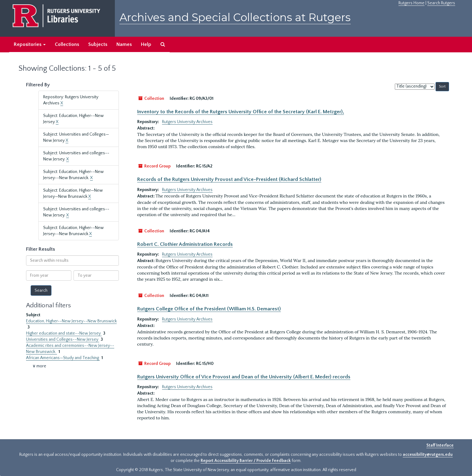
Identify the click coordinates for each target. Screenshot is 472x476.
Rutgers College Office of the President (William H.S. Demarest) (209, 309)
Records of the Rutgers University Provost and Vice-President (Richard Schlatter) (229, 179)
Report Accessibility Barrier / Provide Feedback (246, 461)
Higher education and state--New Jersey (64, 333)
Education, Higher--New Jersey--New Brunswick (71, 321)
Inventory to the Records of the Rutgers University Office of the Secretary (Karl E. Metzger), (241, 112)
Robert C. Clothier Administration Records (185, 244)
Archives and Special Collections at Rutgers (235, 17)
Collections (67, 44)
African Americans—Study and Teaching (63, 358)
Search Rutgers (441, 3)
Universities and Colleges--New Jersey (63, 339)
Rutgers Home (412, 3)
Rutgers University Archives (187, 122)
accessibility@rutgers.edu (428, 455)
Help (146, 44)
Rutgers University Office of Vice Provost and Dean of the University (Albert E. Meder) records (244, 377)
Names (124, 44)
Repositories (30, 44)
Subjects (98, 44)
